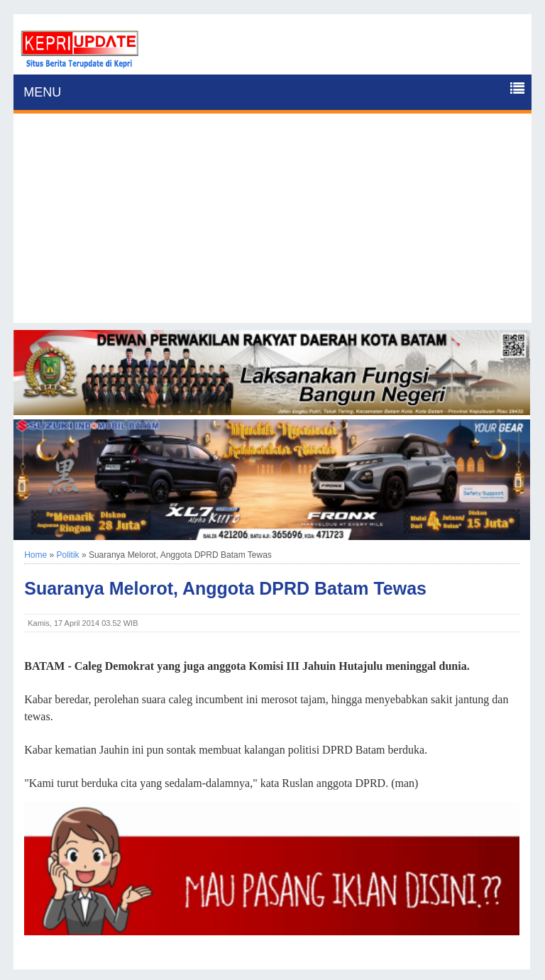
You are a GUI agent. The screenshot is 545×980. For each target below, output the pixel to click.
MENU (42, 92)
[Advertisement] (272, 224)
